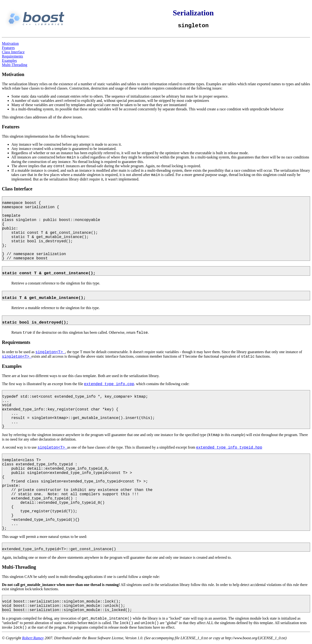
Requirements (12, 56)
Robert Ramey (33, 638)
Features (8, 48)
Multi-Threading (15, 65)
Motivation (10, 43)
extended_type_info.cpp (109, 384)
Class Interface (13, 52)
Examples (9, 61)
